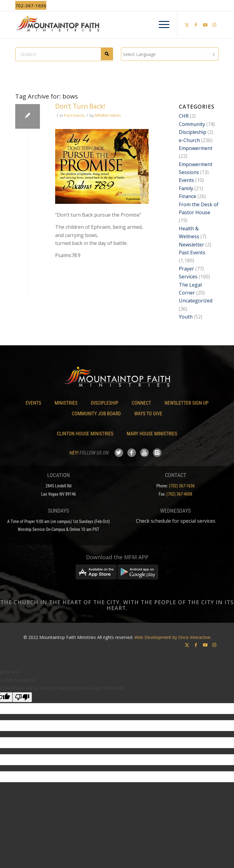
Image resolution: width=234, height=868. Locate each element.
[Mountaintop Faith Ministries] (117, 25)
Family (186, 188)
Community (192, 124)
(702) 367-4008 (180, 494)
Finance (188, 196)
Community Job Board (96, 414)
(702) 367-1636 (182, 486)
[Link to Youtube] (205, 25)
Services (188, 277)
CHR (184, 116)
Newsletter (191, 245)
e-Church (189, 140)
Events (186, 180)
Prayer (186, 269)
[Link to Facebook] (196, 25)
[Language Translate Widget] (170, 54)
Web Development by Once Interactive (172, 637)
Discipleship (193, 132)
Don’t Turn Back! (80, 106)
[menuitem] (161, 25)
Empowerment (196, 148)
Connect (141, 403)
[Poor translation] (22, 697)
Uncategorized (196, 301)
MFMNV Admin (108, 115)
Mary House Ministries (152, 434)
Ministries (66, 403)
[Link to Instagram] (214, 25)
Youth (186, 317)
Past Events (74, 115)
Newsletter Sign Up (186, 403)
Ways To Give (148, 414)
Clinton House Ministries (85, 434)
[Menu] (161, 25)
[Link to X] (187, 25)
